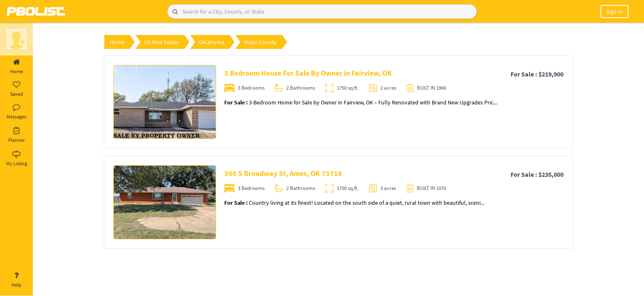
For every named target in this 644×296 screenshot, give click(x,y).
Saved (16, 89)
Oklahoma (212, 42)
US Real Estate (162, 42)
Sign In (614, 12)
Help (16, 280)
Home (16, 67)
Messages (16, 112)
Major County (260, 42)
